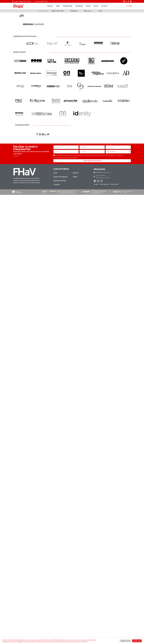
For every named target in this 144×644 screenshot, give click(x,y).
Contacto (104, 6)
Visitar (58, 6)
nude (100, 11)
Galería (88, 6)
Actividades (79, 6)
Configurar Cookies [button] (125, 641)
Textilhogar (74, 11)
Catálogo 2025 (67, 6)
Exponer (50, 6)
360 (88, 11)
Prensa (96, 6)
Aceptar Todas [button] (137, 641)
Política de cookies (82, 642)
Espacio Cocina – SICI (57, 11)
